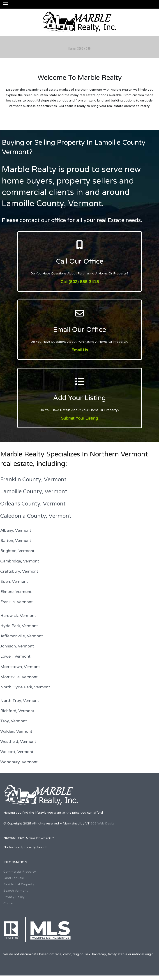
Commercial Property (20, 872)
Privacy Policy (14, 897)
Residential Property (19, 884)
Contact (10, 903)
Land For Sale (14, 878)
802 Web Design (103, 823)
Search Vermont (16, 891)
